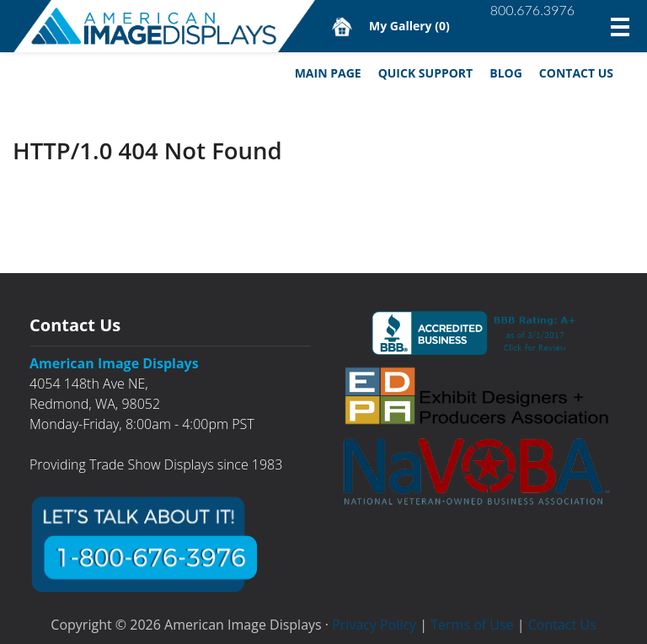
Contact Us (576, 73)
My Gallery (409, 26)
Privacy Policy (374, 625)
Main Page (328, 73)
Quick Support (426, 73)
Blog (506, 73)
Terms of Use (472, 625)
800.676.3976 (532, 10)
